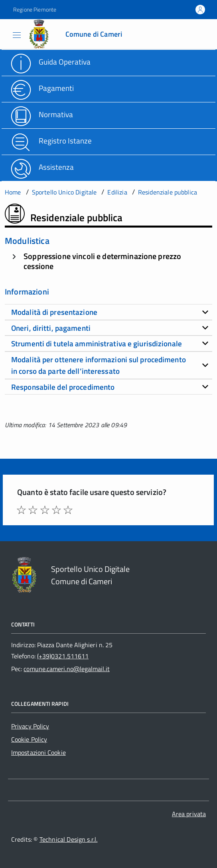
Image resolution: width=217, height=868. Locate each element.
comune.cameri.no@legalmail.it (66, 669)
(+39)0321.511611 (63, 656)
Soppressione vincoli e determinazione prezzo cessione (102, 261)
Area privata (189, 814)
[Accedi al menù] (8, 33)
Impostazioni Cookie (38, 752)
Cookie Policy (29, 739)
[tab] (108, 312)
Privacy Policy (30, 726)
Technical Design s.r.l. (69, 839)
